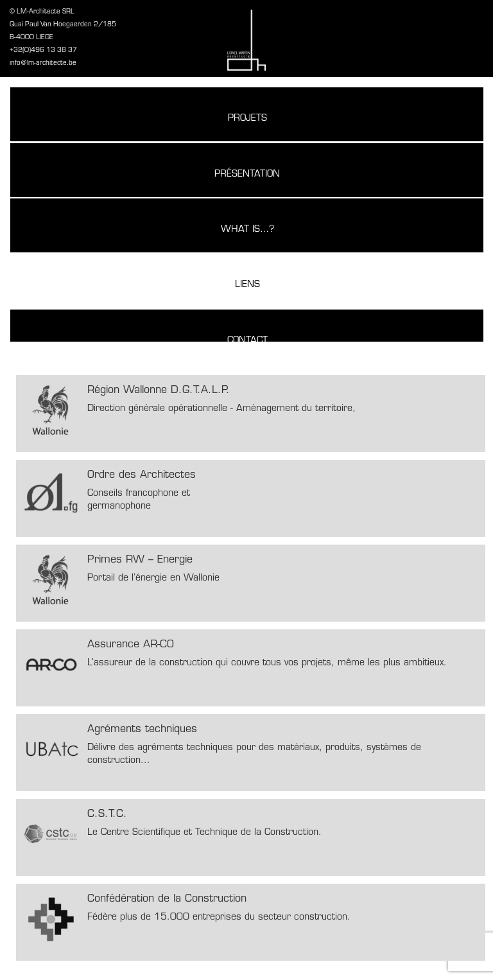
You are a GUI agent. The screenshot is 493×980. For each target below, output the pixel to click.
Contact (247, 341)
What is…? (247, 230)
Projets (247, 118)
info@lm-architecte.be (43, 63)
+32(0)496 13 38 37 (43, 50)
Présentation (247, 174)
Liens (247, 285)
